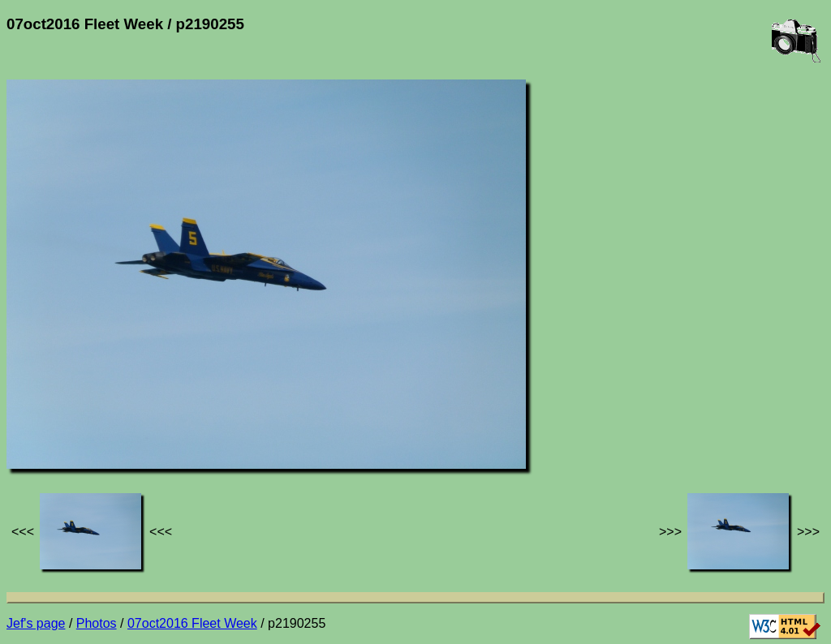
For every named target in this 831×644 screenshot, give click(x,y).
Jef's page (36, 623)
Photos (97, 623)
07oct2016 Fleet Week (192, 623)
